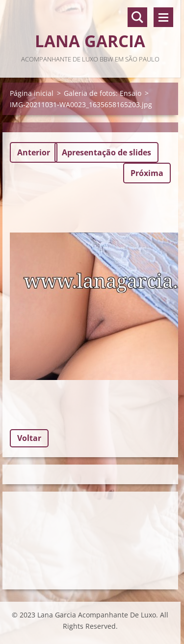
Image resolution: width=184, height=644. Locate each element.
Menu (163, 17)
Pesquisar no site (137, 17)
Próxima (147, 173)
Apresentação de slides (106, 152)
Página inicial (32, 93)
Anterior (34, 152)
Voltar (29, 438)
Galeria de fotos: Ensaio (103, 93)
